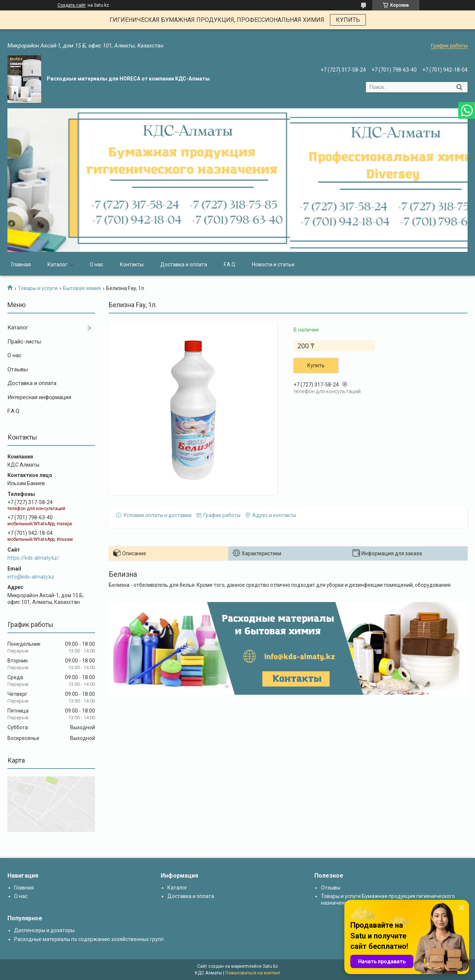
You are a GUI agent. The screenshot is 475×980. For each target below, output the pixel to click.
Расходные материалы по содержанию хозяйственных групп (89, 939)
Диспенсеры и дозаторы (44, 930)
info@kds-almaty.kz (31, 577)
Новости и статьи (273, 264)
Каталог (58, 264)
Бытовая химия (82, 288)
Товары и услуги (38, 288)
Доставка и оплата (184, 264)
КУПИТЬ (348, 20)
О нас (96, 264)
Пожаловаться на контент (253, 973)
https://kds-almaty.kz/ (33, 558)
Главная (21, 264)
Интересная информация (39, 397)
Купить (316, 365)
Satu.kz (270, 966)
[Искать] (459, 87)
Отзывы (18, 369)
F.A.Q (230, 264)
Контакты (132, 264)
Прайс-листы (24, 342)
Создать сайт (72, 5)
